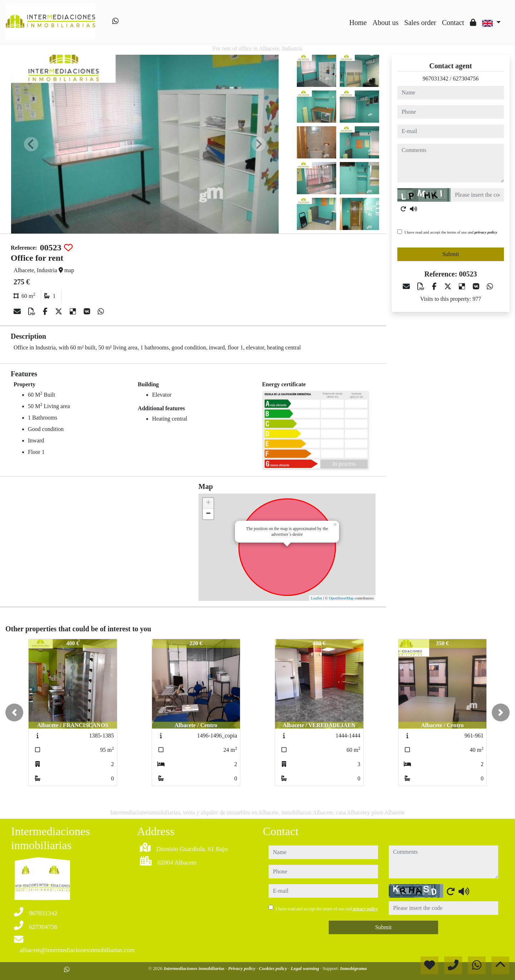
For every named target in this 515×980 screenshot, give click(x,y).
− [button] (208, 514)
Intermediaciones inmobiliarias (195, 968)
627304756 (466, 79)
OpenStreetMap (341, 598)
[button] (14, 712)
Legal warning (306, 968)
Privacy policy (242, 968)
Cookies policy (274, 968)
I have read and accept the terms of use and (451, 232)
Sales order (420, 23)
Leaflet (316, 598)
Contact (453, 23)
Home (358, 23)
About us (385, 23)
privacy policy (486, 232)
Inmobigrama (354, 968)
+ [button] (208, 503)
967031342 (436, 79)
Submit (451, 254)
